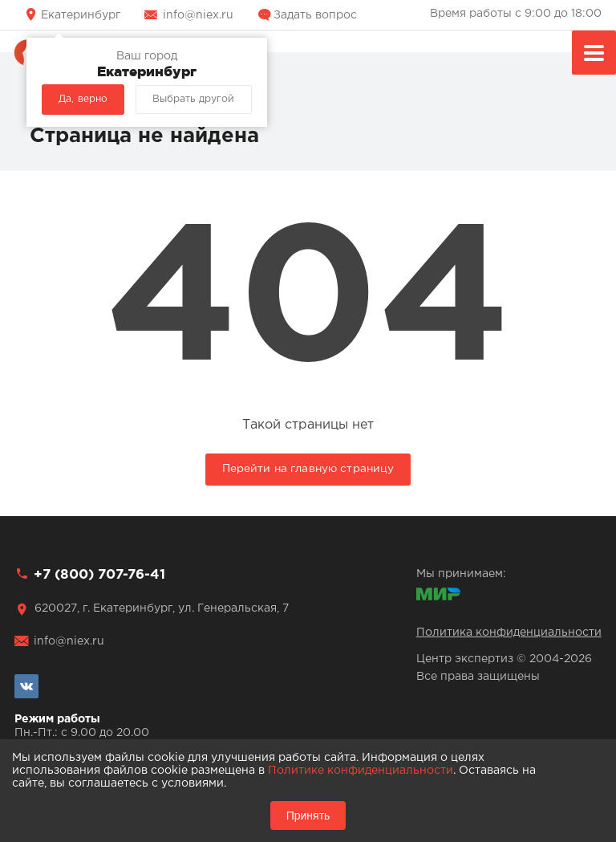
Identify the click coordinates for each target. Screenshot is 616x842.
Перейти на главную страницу (308, 469)
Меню (594, 55)
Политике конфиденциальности (361, 771)
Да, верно (83, 99)
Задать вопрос (315, 15)
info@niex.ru (198, 15)
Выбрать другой (193, 99)
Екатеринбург (81, 15)
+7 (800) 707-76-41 (99, 575)
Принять (308, 816)
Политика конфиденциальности (509, 633)
